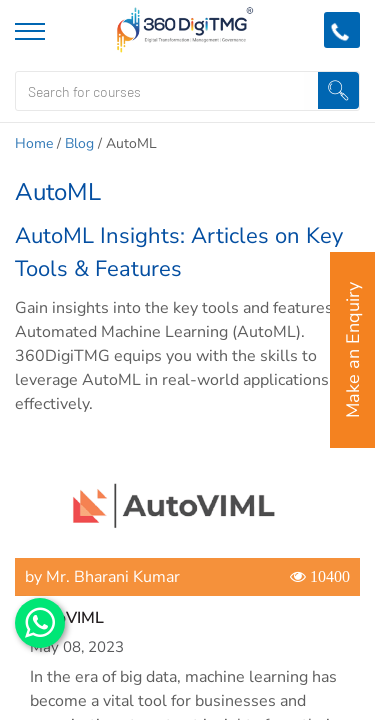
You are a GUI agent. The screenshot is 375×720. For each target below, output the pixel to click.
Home (34, 143)
